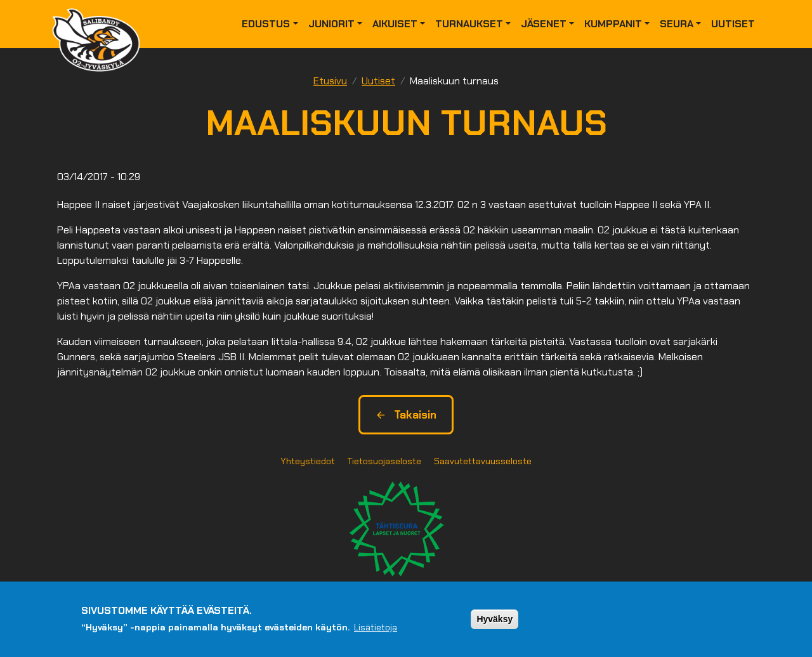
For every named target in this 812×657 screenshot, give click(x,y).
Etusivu (330, 81)
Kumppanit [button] (613, 24)
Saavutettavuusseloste (483, 461)
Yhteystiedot (308, 461)
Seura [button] (677, 24)
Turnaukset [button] (469, 24)
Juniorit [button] (331, 24)
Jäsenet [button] (544, 24)
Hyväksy (494, 619)
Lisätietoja (376, 627)
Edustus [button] (266, 24)
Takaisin (406, 415)
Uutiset (733, 24)
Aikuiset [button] (395, 24)
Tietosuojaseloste (384, 461)
